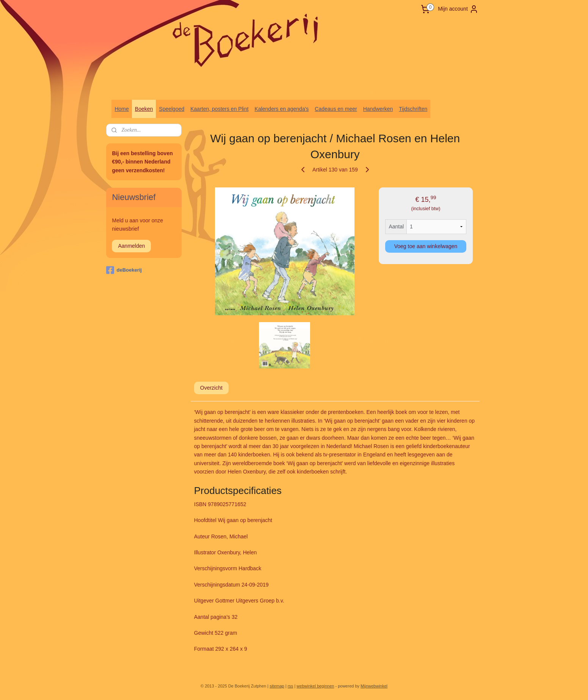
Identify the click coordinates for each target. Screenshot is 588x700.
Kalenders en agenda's (282, 109)
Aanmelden (131, 246)
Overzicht (211, 388)
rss (291, 686)
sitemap (277, 686)
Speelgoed (172, 109)
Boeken (144, 109)
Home (122, 109)
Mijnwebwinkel (374, 686)
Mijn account (458, 9)
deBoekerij (124, 270)
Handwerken (378, 109)
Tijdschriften (413, 109)
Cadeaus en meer (336, 109)
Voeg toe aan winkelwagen (426, 246)
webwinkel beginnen (315, 686)
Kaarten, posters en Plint (219, 109)
